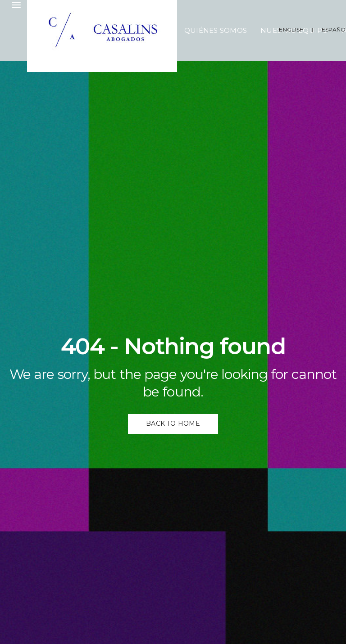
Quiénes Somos (216, 30)
